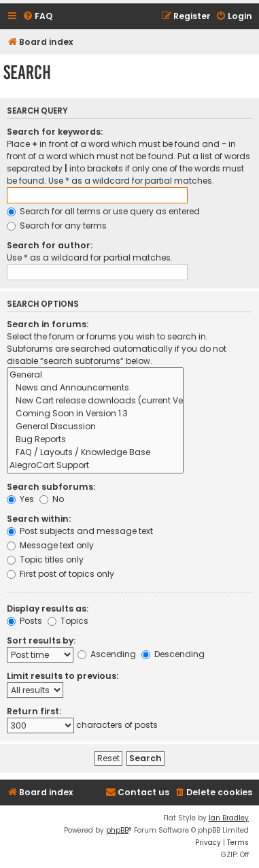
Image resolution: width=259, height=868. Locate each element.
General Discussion (95, 427)
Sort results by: (41, 640)
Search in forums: (48, 324)
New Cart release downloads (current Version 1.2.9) (95, 401)
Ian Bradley (229, 818)
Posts (24, 621)
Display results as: (48, 608)
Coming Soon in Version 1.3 (95, 414)
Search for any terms (57, 226)
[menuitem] (37, 17)
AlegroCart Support (95, 466)
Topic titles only (45, 560)
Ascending (107, 654)
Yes (20, 499)
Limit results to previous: (63, 676)
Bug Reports (95, 440)
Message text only (50, 545)
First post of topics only (61, 574)
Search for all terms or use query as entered (103, 211)
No (52, 499)
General (95, 375)
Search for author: (50, 245)
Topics (68, 621)
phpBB (117, 830)
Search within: (39, 519)
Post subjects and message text (80, 531)
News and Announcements (95, 388)
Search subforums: (51, 487)
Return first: (34, 711)
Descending (173, 654)
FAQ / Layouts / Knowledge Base (95, 453)
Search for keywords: (55, 132)
